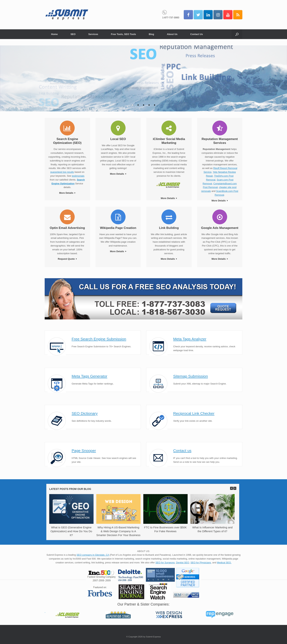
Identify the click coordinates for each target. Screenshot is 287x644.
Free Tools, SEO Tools (123, 34)
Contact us (182, 451)
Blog (151, 34)
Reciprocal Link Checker (194, 413)
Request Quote (67, 259)
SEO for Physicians (201, 563)
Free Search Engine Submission (99, 339)
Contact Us (197, 34)
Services (93, 34)
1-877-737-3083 (171, 18)
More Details (67, 193)
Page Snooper (84, 451)
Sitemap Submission (191, 376)
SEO (73, 34)
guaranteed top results (62, 172)
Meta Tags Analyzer (190, 339)
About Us (172, 34)
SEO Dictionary (85, 413)
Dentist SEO (183, 563)
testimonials (78, 176)
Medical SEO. (224, 563)
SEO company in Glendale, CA (93, 555)
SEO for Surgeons (165, 563)
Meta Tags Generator (89, 376)
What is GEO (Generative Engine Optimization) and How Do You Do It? (71, 531)
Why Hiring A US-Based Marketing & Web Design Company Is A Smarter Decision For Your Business (118, 531)
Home (54, 34)
